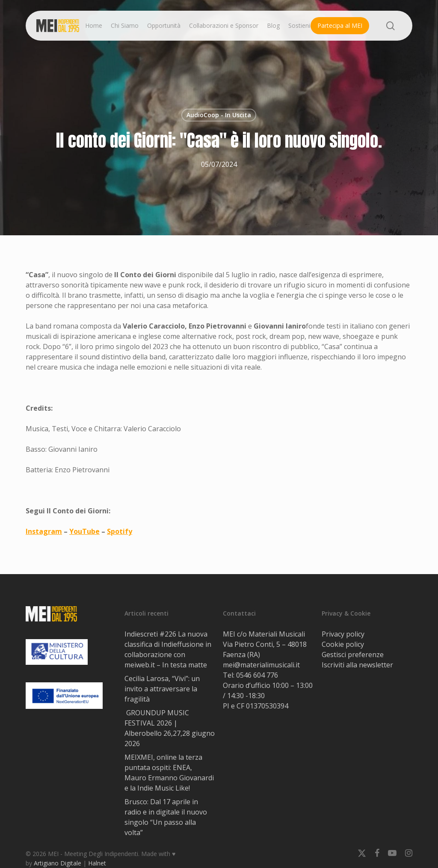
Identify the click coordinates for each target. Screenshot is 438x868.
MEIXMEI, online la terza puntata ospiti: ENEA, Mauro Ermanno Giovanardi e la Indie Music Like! (169, 773)
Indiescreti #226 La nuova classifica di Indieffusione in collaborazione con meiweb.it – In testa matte (168, 649)
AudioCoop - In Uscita (219, 115)
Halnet (97, 863)
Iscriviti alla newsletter (357, 665)
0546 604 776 (257, 675)
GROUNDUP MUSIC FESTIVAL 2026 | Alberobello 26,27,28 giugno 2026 (170, 728)
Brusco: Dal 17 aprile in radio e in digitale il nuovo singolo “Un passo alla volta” (166, 817)
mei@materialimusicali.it (261, 665)
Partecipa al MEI (340, 25)
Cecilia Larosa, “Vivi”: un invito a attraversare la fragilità (162, 689)
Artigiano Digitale (58, 863)
